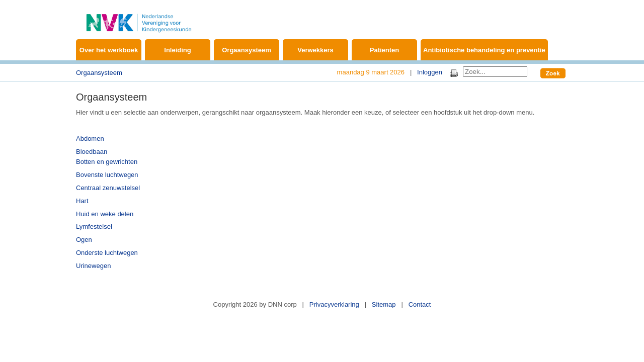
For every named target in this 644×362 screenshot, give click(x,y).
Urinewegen (93, 266)
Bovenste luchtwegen (107, 175)
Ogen (84, 240)
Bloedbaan (92, 152)
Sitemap (384, 304)
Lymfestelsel (94, 227)
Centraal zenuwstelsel (108, 188)
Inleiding (177, 50)
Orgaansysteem (247, 50)
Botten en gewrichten (107, 162)
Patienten (385, 50)
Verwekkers (315, 50)
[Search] (495, 72)
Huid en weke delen (105, 214)
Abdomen (90, 139)
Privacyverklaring (334, 304)
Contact (420, 304)
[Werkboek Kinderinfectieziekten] (139, 17)
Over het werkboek (109, 50)
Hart (82, 201)
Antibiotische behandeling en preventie (484, 50)
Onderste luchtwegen (107, 253)
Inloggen (430, 72)
